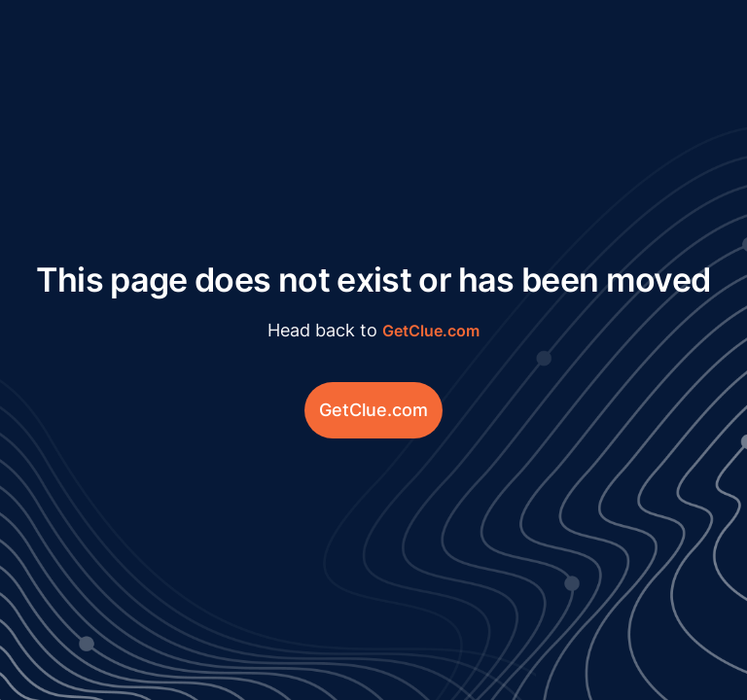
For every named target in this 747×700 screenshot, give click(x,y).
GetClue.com (431, 331)
